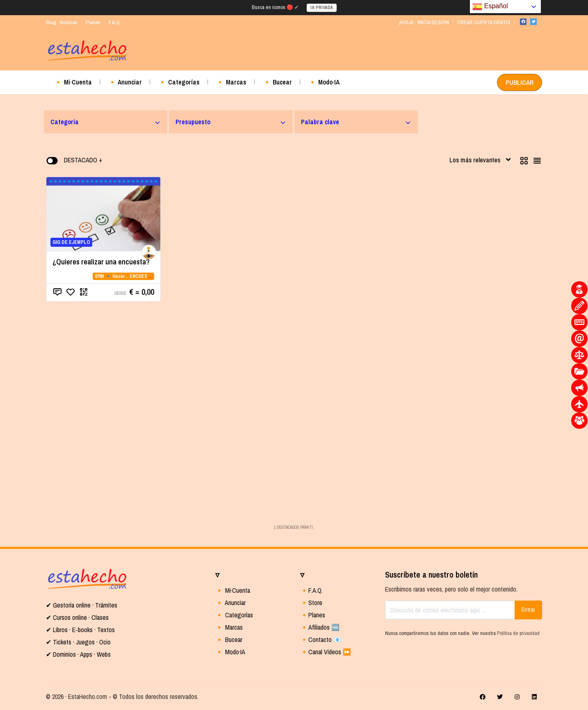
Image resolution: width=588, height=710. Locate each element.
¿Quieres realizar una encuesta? (101, 262)
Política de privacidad (518, 633)
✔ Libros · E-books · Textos (80, 630)
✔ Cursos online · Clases (77, 617)
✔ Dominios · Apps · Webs (78, 654)
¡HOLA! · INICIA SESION (424, 22)
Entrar (528, 610)
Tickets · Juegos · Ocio (81, 642)
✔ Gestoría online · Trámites (82, 605)
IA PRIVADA (322, 8)
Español (490, 7)
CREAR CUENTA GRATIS (484, 22)
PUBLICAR (520, 82)
